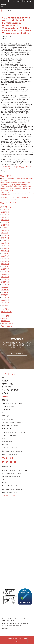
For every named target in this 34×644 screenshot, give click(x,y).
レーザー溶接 (7, 387)
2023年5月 (5, 259)
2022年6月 (5, 279)
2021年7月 (5, 292)
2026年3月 (5, 212)
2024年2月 (5, 251)
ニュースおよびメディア (10, 390)
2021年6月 (5, 295)
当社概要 (5, 381)
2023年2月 (5, 264)
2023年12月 (5, 256)
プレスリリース (6, 312)
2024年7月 (5, 243)
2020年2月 (5, 303)
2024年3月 (5, 248)
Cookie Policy (22, 639)
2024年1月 (5, 254)
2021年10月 (5, 287)
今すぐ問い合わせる (17, 353)
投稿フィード (6, 321)
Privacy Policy (12, 639)
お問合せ (5, 393)
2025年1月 (5, 233)
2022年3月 (5, 285)
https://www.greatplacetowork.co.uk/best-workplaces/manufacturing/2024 (16, 167)
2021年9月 (5, 290)
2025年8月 (5, 222)
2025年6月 (5, 228)
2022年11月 (5, 269)
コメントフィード (7, 323)
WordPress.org (7, 326)
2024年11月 (5, 235)
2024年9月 (5, 238)
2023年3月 (5, 261)
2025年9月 (5, 220)
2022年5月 (5, 282)
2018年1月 (5, 305)
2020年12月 (5, 298)
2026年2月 (5, 215)
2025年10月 (5, 217)
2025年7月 (5, 225)
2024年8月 (5, 241)
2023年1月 (5, 266)
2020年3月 (5, 300)
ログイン (4, 318)
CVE (17, 641)
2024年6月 (5, 246)
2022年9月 (5, 272)
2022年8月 (5, 274)
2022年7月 (5, 277)
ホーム (4, 378)
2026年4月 (5, 210)
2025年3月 (5, 230)
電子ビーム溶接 (7, 384)
